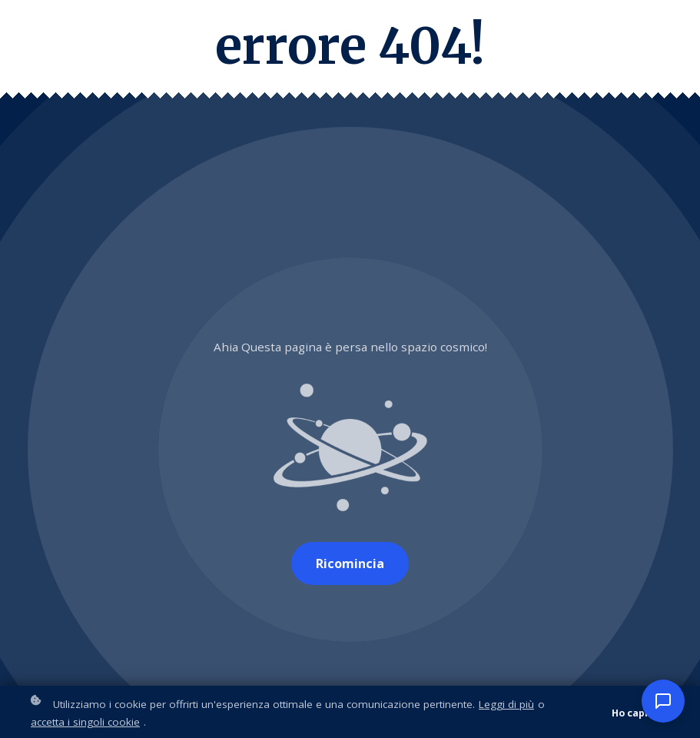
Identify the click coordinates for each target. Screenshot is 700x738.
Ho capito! (637, 715)
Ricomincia (350, 563)
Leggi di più (506, 706)
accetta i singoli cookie (85, 723)
